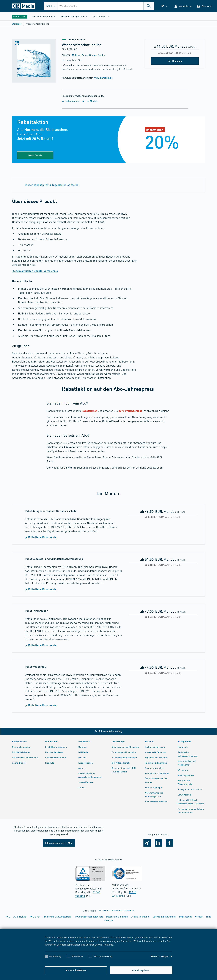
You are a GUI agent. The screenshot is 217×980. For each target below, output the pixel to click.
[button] (183, 6)
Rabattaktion (70, 101)
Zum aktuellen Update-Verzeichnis (37, 271)
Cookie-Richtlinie (104, 944)
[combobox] (106, 6)
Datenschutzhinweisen (69, 944)
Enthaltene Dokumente (42, 537)
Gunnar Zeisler (97, 55)
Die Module (90, 101)
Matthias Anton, (81, 55)
